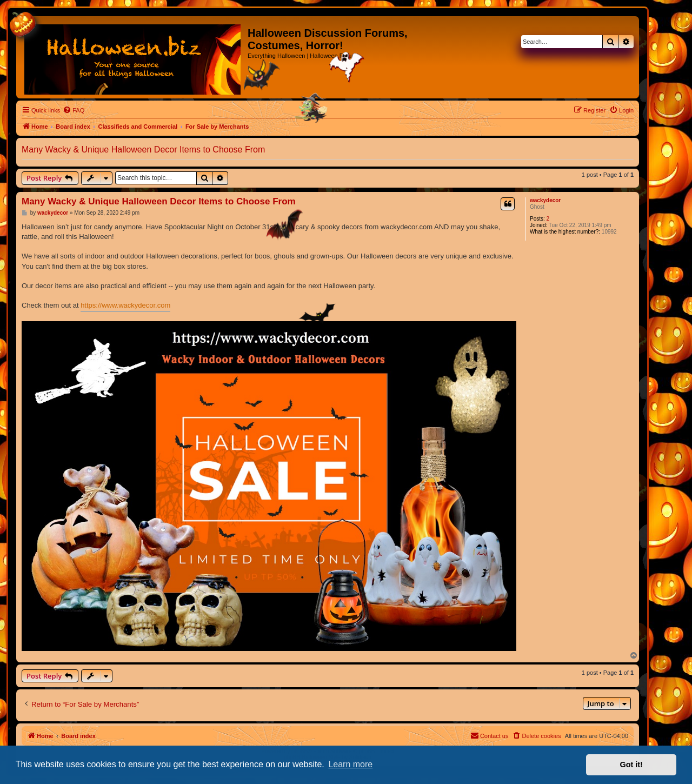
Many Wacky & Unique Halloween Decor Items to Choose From (143, 150)
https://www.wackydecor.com (125, 305)
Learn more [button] (350, 764)
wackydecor (545, 200)
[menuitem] (74, 110)
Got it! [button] (631, 765)
